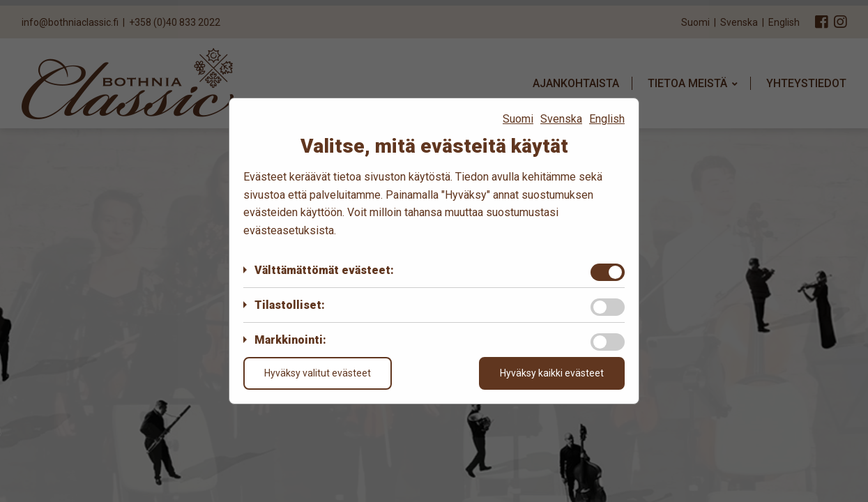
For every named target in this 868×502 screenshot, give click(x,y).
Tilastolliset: (290, 305)
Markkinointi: (290, 340)
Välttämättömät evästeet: (324, 270)
